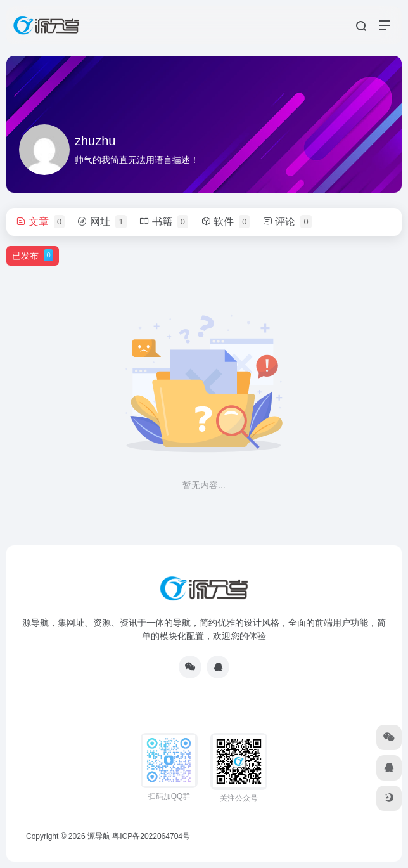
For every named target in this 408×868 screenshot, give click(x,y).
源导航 (99, 836)
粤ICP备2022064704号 (151, 836)
